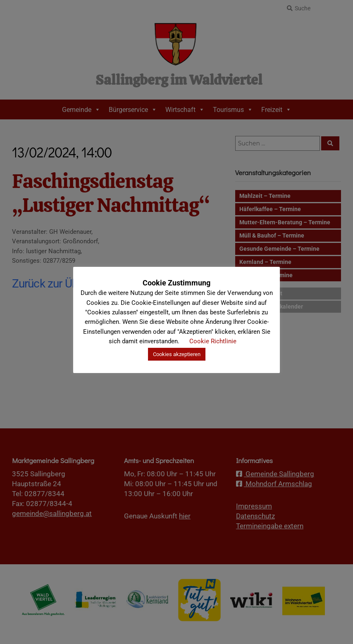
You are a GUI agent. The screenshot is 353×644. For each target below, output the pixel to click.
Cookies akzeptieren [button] (177, 354)
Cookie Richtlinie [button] (213, 341)
